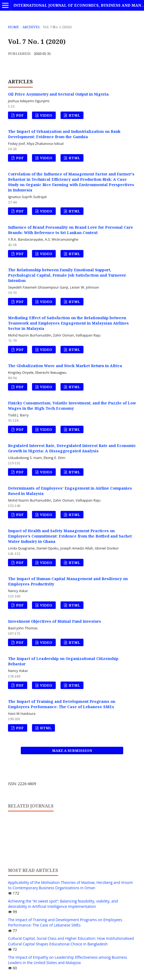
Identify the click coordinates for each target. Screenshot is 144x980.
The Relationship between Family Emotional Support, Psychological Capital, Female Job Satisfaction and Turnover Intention (67, 275)
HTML (74, 115)
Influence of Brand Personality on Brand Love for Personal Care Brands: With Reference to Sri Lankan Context (71, 230)
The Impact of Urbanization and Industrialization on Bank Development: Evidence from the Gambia (64, 134)
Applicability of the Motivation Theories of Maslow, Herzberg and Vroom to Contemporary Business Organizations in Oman (70, 885)
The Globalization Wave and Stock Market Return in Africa (65, 366)
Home (13, 27)
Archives (31, 27)
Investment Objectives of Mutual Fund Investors (55, 621)
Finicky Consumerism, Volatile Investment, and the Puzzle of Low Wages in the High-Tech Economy (72, 406)
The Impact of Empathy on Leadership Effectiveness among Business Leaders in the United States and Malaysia (67, 960)
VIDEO (46, 115)
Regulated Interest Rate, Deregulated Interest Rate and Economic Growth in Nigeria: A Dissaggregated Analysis (72, 448)
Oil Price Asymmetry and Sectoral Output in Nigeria (58, 94)
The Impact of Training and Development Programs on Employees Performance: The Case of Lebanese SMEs (62, 704)
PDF (19, 115)
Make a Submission (72, 751)
